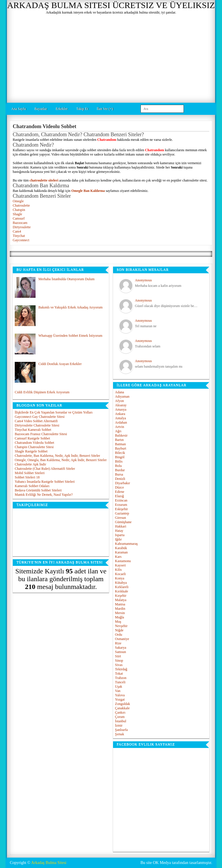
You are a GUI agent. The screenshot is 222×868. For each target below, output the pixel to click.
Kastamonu (123, 561)
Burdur (120, 470)
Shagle (17, 214)
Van (118, 691)
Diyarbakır (123, 483)
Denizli (120, 479)
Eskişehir (122, 509)
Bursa (119, 474)
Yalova (120, 695)
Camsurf (19, 218)
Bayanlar (41, 109)
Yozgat (120, 699)
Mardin (120, 609)
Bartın (119, 440)
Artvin (120, 427)
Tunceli (120, 682)
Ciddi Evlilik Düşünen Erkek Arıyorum (42, 392)
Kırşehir (121, 596)
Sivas (119, 665)
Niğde (119, 630)
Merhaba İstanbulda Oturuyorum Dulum (66, 279)
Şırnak (120, 734)
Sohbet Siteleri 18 (27, 477)
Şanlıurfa (121, 730)
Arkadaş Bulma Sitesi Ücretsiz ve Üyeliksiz (111, 5)
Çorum (120, 717)
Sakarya (121, 648)
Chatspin (19, 210)
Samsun (121, 652)
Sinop (119, 661)
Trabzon (121, 678)
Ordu (119, 635)
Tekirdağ (121, 669)
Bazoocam (20, 223)
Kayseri (120, 565)
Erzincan (121, 500)
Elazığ (120, 496)
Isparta (120, 535)
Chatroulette (21, 205)
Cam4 (17, 231)
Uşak (119, 686)
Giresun (121, 518)
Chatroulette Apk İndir (30, 464)
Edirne (120, 492)
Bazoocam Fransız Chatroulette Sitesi (41, 434)
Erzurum (121, 505)
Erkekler (62, 109)
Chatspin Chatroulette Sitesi (34, 447)
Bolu (118, 466)
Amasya (121, 409)
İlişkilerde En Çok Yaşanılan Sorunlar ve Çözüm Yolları (54, 412)
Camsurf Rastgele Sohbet (32, 438)
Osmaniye (122, 639)
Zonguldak (123, 704)
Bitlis (119, 461)
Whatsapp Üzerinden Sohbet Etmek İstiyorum (70, 336)
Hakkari (121, 526)
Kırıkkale (122, 591)
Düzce (120, 487)
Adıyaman (122, 396)
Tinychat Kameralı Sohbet (33, 430)
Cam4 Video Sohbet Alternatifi (36, 421)
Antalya (121, 418)
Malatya (121, 600)
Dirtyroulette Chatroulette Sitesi (37, 425)
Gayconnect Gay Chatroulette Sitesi (40, 417)
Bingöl (120, 457)
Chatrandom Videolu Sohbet (34, 443)
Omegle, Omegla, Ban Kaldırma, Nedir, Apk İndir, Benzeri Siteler (61, 460)
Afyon (120, 401)
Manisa (120, 604)
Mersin (120, 613)
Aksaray (121, 405)
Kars (118, 557)
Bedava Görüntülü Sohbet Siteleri (38, 490)
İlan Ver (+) (105, 109)
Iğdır (118, 539)
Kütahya (121, 583)
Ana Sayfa (18, 109)
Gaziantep (122, 513)
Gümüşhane (123, 522)
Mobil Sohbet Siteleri (30, 473)
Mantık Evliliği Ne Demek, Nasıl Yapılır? (44, 495)
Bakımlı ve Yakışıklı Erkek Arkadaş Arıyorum (71, 307)
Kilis (118, 570)
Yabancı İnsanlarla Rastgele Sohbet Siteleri (45, 482)
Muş (118, 622)
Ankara (120, 414)
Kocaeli (120, 574)
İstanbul (121, 721)
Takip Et (82, 109)
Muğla (120, 617)
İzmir (119, 725)
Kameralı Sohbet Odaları (32, 486)
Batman (120, 444)
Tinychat (19, 236)
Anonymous (144, 280)
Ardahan (121, 422)
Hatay (119, 531)
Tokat (119, 674)
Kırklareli (122, 587)
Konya (120, 578)
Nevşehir (121, 626)
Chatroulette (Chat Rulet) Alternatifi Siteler (45, 469)
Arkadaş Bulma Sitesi (49, 863)
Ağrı (118, 431)
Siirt (118, 656)
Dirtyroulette (22, 227)
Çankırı (120, 712)
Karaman (121, 552)
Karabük (121, 548)
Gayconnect (21, 240)
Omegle (18, 201)
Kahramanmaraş (126, 544)
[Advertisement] (111, 58)
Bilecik (120, 453)
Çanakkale (122, 708)
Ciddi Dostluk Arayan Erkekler (60, 364)
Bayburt (121, 448)
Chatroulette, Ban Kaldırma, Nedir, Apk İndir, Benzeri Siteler (57, 456)
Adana (120, 392)
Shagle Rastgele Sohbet (31, 451)
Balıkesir (121, 435)
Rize (118, 643)
